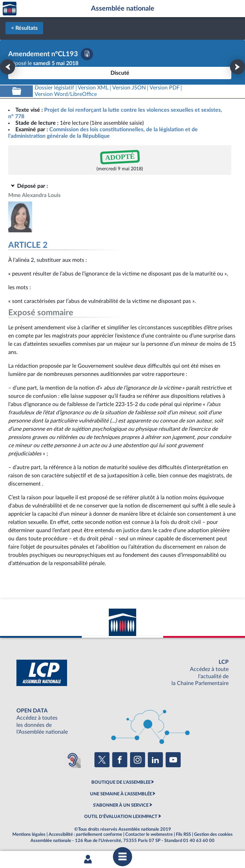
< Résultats (24, 28)
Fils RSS (183, 834)
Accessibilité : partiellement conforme (85, 834)
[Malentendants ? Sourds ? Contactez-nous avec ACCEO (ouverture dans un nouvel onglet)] (73, 760)
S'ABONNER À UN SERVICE (121, 805)
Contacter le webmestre (149, 834)
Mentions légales (29, 834)
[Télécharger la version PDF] (87, 54)
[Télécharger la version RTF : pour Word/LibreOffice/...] (66, 94)
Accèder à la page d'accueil (10, 9)
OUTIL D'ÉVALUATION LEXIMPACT (121, 817)
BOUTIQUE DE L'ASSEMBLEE (121, 782)
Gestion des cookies (213, 834)
